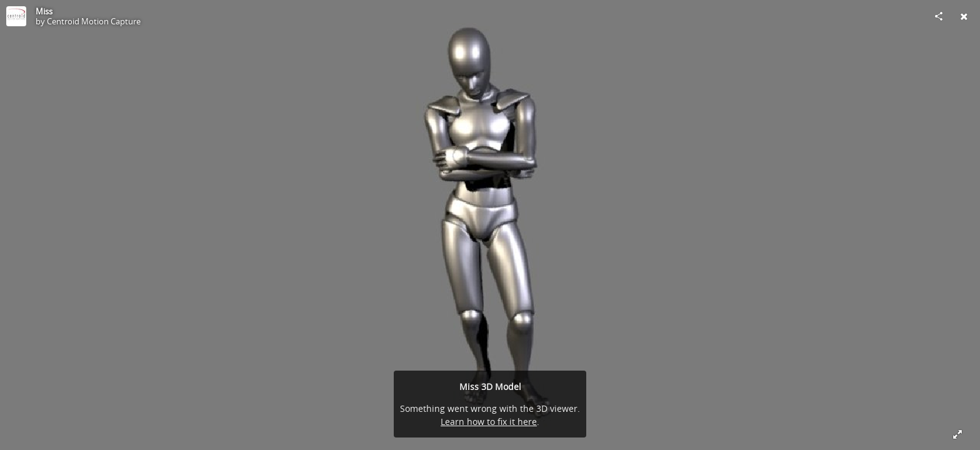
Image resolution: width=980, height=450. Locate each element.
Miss (44, 11)
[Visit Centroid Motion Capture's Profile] (16, 16)
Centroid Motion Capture (94, 21)
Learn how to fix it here (489, 422)
